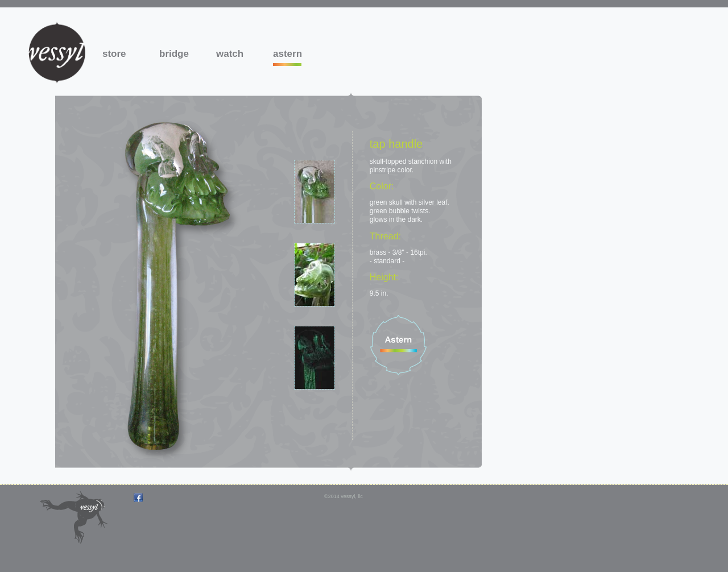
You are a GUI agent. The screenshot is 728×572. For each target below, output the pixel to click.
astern (287, 54)
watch (230, 54)
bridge (173, 54)
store (114, 54)
